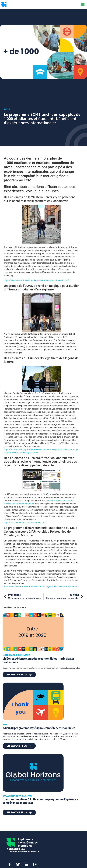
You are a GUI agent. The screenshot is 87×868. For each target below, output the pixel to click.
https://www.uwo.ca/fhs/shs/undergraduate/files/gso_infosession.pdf (36, 280)
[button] (83, 4)
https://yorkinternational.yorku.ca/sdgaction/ (25, 522)
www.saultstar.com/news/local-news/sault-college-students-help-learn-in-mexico (41, 586)
